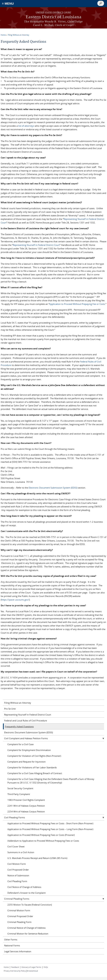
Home (3, 35)
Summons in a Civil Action (21, 852)
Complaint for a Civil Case (20, 744)
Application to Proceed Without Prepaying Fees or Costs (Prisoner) (41, 835)
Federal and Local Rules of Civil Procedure (26, 721)
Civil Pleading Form (17, 881)
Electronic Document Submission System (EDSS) (53, 488)
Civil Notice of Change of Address (24, 887)
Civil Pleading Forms (15, 817)
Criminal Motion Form (19, 910)
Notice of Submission (18, 875)
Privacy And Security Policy (15, 971)
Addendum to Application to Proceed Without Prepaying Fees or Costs (43, 841)
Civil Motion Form (17, 864)
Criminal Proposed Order (20, 916)
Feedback (15, 967)
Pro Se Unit (10, 709)
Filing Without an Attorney (18, 35)
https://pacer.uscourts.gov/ (15, 600)
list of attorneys (26, 126)
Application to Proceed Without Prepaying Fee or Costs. (77, 304)
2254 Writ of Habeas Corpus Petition (26, 811)
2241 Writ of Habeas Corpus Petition (26, 806)
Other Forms (11, 940)
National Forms (12, 945)
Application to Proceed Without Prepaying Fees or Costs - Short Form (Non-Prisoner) (50, 823)
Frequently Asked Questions (19, 726)
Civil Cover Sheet (16, 846)
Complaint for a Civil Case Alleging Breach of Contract (35, 773)
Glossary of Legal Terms (31, 967)
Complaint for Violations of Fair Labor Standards (32, 767)
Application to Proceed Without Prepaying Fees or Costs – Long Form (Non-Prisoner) (50, 829)
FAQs (46, 967)
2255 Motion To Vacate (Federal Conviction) (30, 905)
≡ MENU (8, 3)
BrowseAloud (32, 971)
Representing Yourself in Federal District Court (36, 245)
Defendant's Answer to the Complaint (26, 893)
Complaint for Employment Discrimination (29, 750)
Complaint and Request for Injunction (26, 762)
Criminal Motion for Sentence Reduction (28, 934)
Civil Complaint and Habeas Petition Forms (26, 738)
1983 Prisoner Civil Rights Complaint (26, 800)
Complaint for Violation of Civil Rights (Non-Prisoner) (34, 756)
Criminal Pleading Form (19, 922)
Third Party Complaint (19, 794)
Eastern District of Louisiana (54, 17)
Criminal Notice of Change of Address (26, 928)
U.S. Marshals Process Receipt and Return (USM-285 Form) (37, 858)
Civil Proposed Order (18, 870)
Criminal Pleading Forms (17, 899)
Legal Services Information (18, 951)
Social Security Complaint (20, 788)
